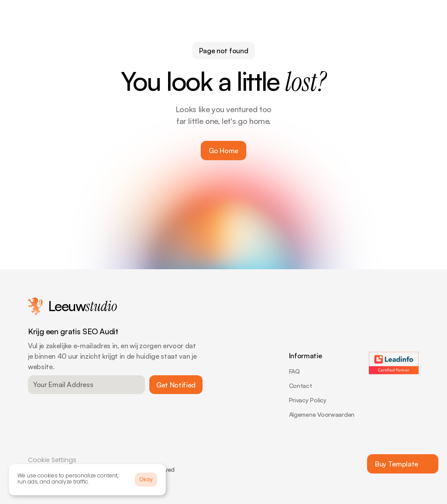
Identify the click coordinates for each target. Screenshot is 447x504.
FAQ (294, 371)
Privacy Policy (308, 400)
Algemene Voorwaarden (322, 414)
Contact (301, 386)
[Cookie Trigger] (52, 461)
